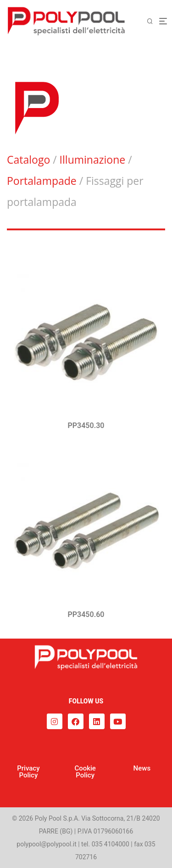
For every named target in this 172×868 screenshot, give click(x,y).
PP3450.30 (86, 425)
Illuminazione (93, 160)
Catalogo (28, 160)
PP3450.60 (86, 614)
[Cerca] (153, 21)
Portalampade (42, 181)
